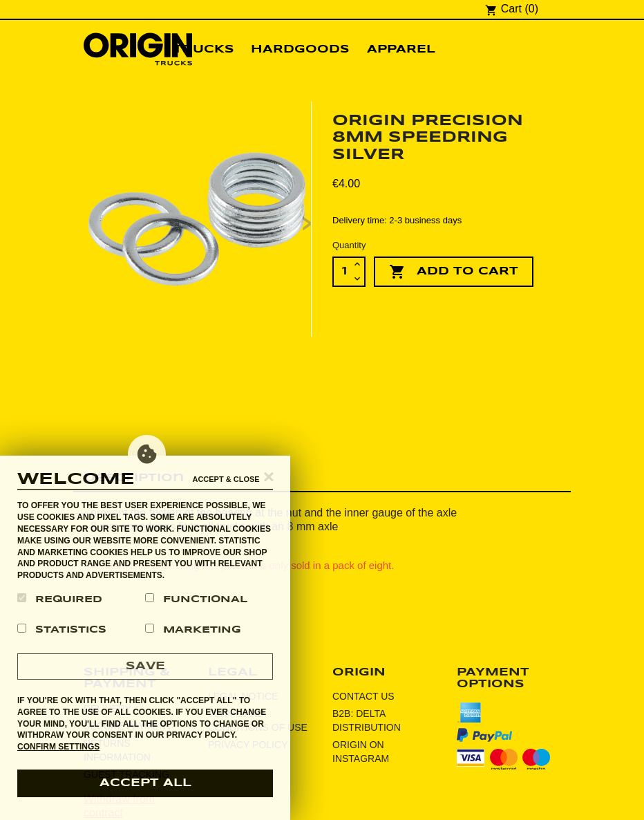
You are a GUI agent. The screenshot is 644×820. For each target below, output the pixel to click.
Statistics (62, 629)
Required (60, 599)
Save (145, 666)
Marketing (193, 629)
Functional (196, 599)
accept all (145, 783)
